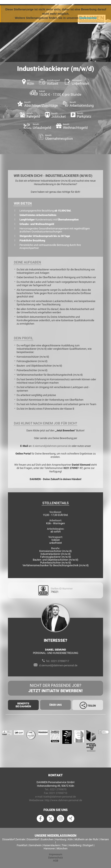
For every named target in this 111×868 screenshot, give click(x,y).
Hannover (49, 848)
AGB (56, 861)
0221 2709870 (58, 789)
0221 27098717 (60, 661)
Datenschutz (56, 858)
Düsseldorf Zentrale (14, 839)
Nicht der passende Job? (55, 688)
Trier (64, 845)
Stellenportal (88, 18)
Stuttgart (88, 845)
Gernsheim (35, 845)
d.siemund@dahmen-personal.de (52, 446)
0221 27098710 (58, 793)
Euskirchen (47, 839)
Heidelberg (75, 845)
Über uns (55, 705)
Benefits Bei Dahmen (23, 705)
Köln (70, 839)
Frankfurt (22, 845)
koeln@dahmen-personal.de (60, 797)
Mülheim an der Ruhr (87, 839)
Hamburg (61, 839)
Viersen (104, 839)
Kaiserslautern (52, 845)
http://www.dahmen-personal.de (63, 800)
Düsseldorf (33, 839)
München (62, 848)
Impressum (56, 854)
